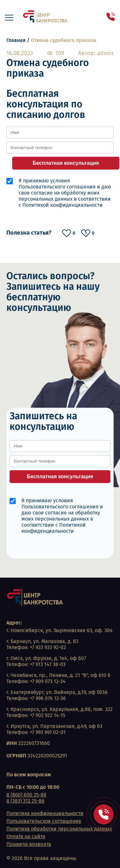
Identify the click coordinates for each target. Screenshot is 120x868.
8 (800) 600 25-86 (26, 795)
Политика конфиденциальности (45, 813)
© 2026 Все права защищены (41, 858)
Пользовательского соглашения (57, 187)
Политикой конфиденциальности (63, 205)
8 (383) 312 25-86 (25, 801)
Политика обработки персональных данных (59, 829)
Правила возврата (29, 844)
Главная (16, 40)
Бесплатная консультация (66, 163)
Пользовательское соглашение (44, 821)
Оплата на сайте (26, 836)
